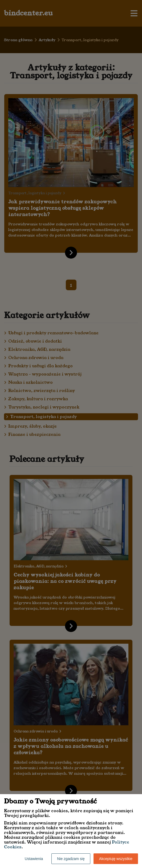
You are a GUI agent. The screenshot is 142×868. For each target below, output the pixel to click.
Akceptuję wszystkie (116, 859)
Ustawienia (34, 859)
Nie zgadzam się (71, 859)
